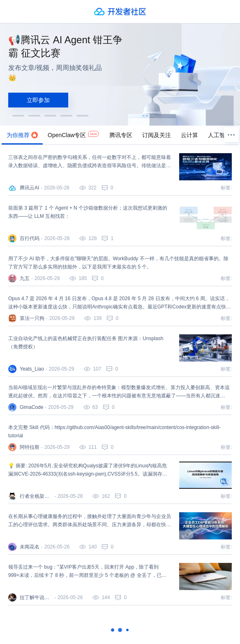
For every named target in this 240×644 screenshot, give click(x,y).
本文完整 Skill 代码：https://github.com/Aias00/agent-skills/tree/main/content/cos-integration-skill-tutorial (114, 432)
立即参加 (38, 100)
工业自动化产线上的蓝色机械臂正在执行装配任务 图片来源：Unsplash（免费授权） (86, 343)
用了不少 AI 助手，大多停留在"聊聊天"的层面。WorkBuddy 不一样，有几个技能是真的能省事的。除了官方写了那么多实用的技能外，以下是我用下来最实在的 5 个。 (118, 263)
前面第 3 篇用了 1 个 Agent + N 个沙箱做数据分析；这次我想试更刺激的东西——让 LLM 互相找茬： (88, 212)
